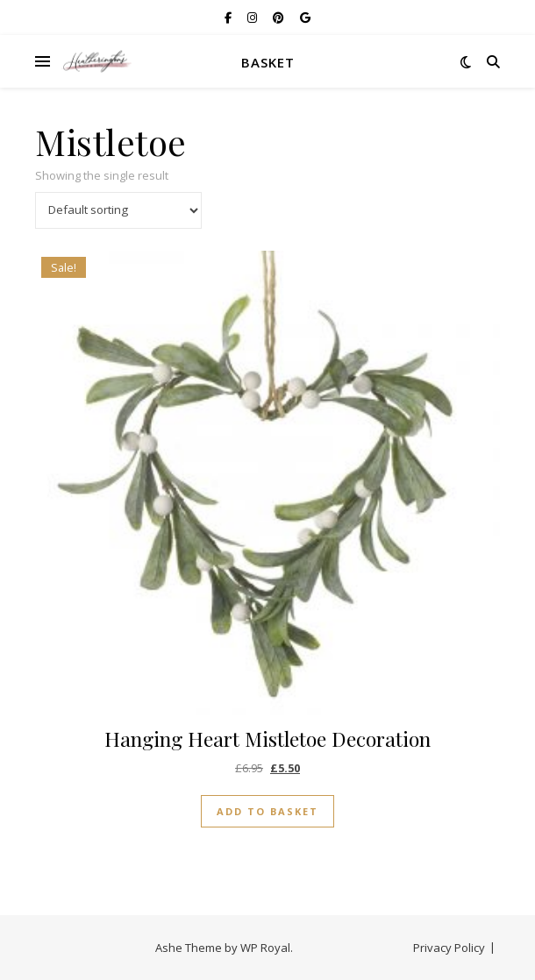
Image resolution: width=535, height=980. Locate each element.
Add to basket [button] (267, 811)
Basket (268, 62)
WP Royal (265, 948)
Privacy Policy (449, 948)
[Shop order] (118, 210)
